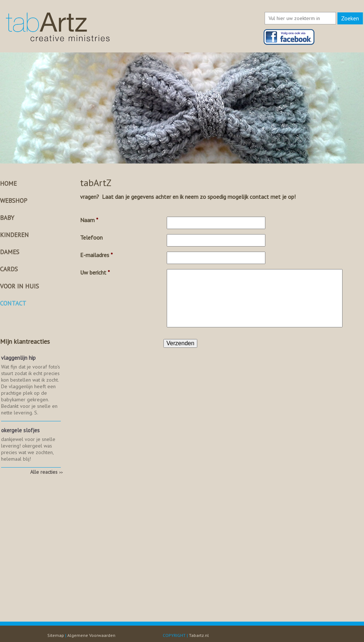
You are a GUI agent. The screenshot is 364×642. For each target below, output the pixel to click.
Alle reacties (46, 472)
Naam (89, 220)
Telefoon (91, 237)
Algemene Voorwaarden (91, 635)
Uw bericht (95, 272)
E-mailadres (96, 255)
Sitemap (56, 635)
